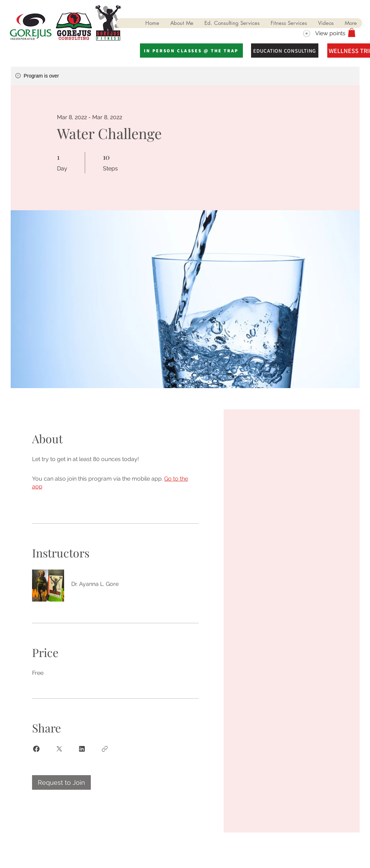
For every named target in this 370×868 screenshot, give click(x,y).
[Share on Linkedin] (82, 749)
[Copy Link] (105, 749)
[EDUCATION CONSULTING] (285, 51)
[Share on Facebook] (36, 749)
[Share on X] (59, 749)
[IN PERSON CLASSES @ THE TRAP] (191, 51)
